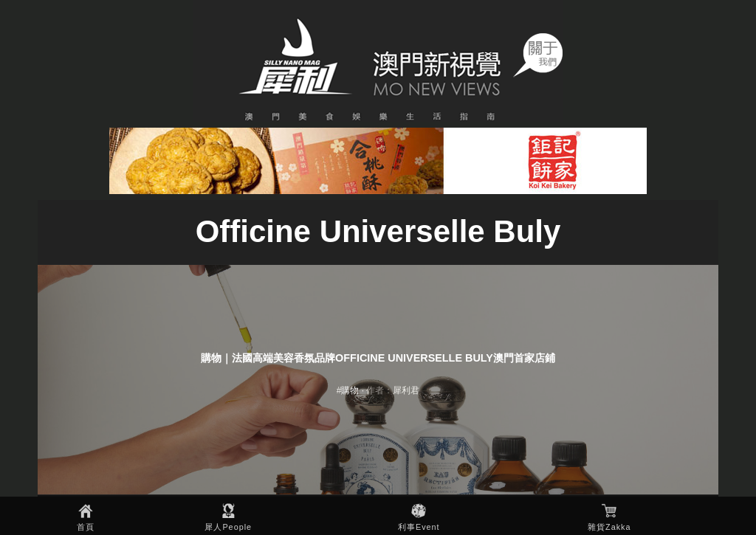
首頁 (86, 527)
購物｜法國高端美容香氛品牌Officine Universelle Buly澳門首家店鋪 (378, 358)
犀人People (228, 527)
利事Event (419, 527)
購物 (350, 390)
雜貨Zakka (609, 527)
